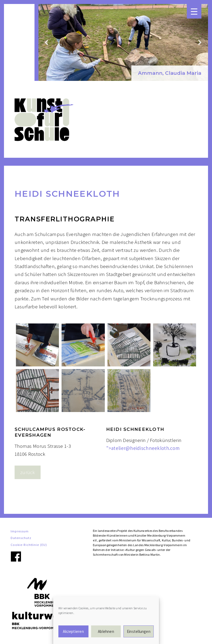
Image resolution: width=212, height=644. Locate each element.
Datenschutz (21, 538)
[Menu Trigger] (194, 11)
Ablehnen (106, 631)
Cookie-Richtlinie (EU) (29, 545)
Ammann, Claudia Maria (170, 73)
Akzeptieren (73, 631)
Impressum (20, 531)
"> (143, 448)
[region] (123, 42)
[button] (170, 73)
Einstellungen (139, 631)
